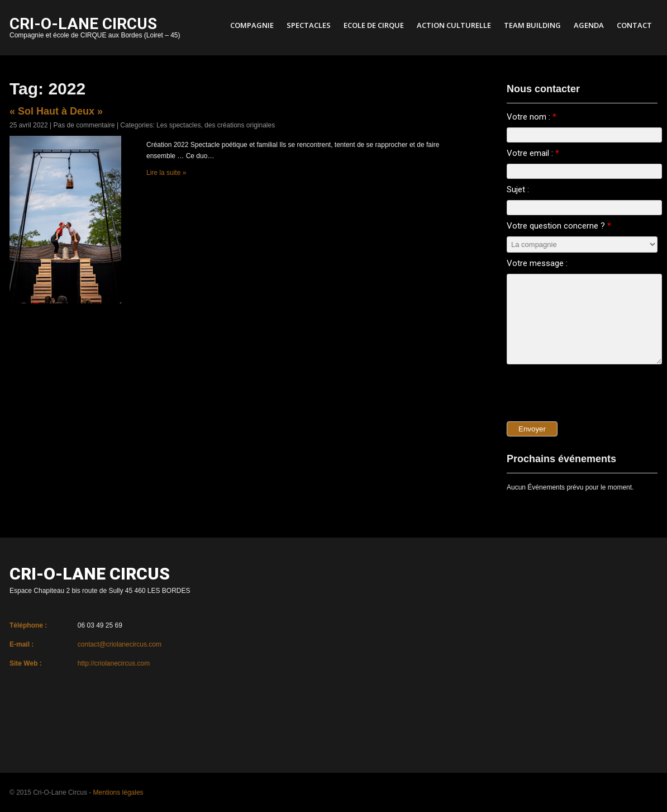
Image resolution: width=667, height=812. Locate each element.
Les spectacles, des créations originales (216, 125)
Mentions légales (118, 792)
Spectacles (309, 25)
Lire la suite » (166, 173)
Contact (634, 25)
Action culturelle (454, 25)
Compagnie (252, 25)
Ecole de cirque (374, 25)
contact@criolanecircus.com (120, 644)
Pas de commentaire (84, 125)
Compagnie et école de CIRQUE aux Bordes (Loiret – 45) (95, 29)
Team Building (532, 25)
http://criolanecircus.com (114, 663)
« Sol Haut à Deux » (56, 111)
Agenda (589, 25)
